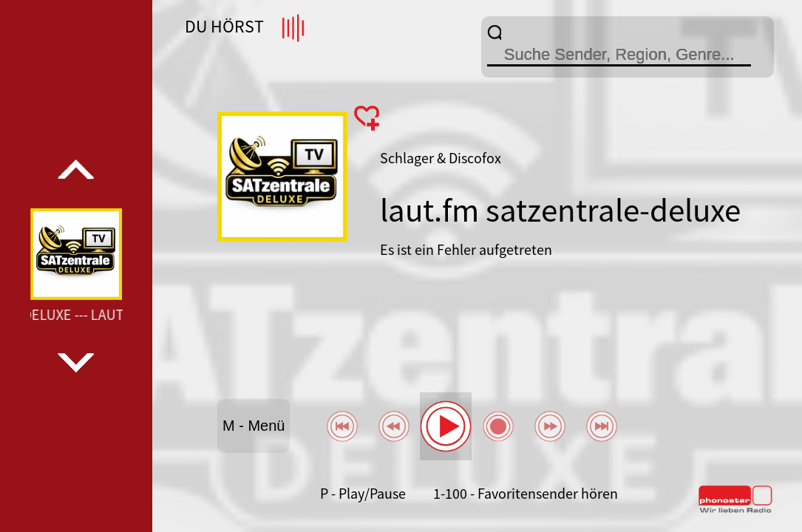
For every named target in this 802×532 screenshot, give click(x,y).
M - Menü (254, 426)
